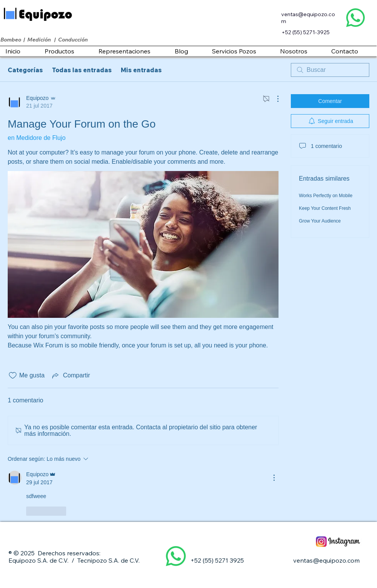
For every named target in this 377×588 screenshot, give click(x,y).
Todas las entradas (82, 70)
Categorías (25, 70)
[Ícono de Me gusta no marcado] (13, 375)
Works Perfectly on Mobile (326, 196)
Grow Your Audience (320, 221)
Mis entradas (141, 70)
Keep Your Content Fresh (325, 208)
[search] (330, 70)
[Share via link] (70, 375)
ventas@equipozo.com (326, 560)
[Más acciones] (274, 99)
